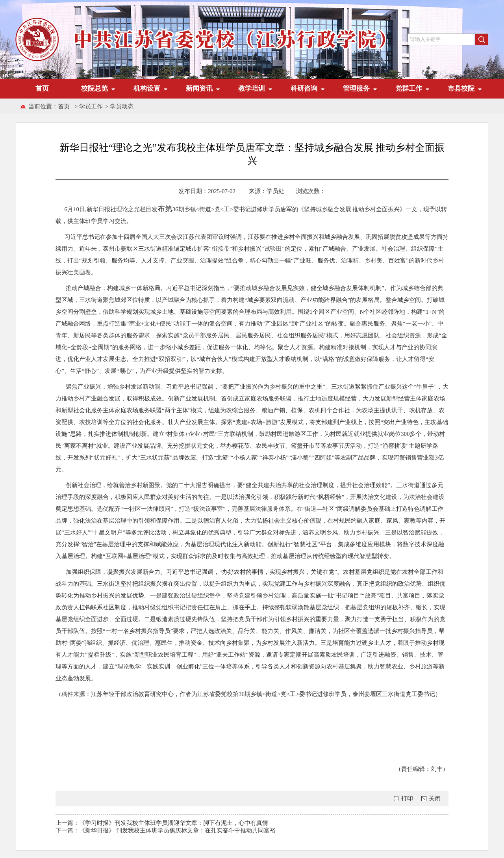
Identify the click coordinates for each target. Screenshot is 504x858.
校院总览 (94, 88)
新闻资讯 (199, 88)
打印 (407, 798)
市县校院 (461, 88)
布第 (163, 209)
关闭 (435, 798)
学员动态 (122, 106)
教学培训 (252, 88)
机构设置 (147, 88)
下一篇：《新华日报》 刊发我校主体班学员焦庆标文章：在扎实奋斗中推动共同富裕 (166, 830)
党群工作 (409, 88)
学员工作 (91, 106)
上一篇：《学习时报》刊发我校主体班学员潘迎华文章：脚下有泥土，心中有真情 (162, 823)
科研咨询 (304, 88)
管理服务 (356, 88)
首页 (42, 88)
